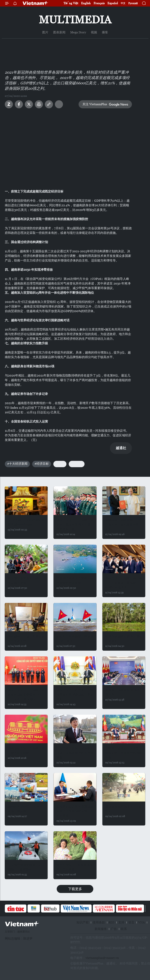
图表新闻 (59, 32)
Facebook (19, 104)
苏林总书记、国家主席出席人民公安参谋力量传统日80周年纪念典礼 (124, 583)
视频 (94, 32)
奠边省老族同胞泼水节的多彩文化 (124, 809)
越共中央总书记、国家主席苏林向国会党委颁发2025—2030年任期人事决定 (26, 695)
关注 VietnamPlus (95, 104)
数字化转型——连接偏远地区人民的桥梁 (75, 867)
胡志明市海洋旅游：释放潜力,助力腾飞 (75, 639)
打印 (39, 104)
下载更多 (75, 889)
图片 (45, 32)
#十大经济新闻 (17, 464)
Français (99, 3)
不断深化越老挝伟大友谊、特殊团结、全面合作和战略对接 (124, 753)
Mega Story (78, 32)
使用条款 (99, 922)
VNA (142, 922)
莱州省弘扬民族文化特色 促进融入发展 (25, 581)
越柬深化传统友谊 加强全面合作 (122, 692)
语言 (131, 922)
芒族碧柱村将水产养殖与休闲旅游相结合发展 (75, 581)
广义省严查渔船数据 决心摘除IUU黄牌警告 (25, 867)
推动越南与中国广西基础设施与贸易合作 (26, 639)
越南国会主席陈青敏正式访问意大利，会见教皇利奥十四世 (124, 525)
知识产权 (83, 922)
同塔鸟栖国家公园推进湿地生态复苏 (124, 639)
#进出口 (77, 464)
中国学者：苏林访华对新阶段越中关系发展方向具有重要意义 (75, 753)
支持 (121, 922)
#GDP (60, 464)
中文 (123, 3)
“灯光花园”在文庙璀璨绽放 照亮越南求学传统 (26, 522)
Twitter (29, 104)
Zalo (9, 104)
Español (113, 3)
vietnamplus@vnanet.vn (102, 958)
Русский (133, 3)
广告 (114, 929)
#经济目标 (42, 464)
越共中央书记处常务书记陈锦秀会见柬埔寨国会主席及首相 (75, 695)
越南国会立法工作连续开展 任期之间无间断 (26, 751)
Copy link (49, 104)
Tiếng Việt (71, 3)
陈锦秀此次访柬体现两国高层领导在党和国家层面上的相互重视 (75, 811)
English (86, 3)
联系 (124, 929)
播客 (105, 32)
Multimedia (75, 20)
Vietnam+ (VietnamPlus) (35, 3)
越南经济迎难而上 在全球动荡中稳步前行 (25, 809)
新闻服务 (101, 929)
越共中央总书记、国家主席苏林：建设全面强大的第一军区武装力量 (75, 525)
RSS (112, 922)
